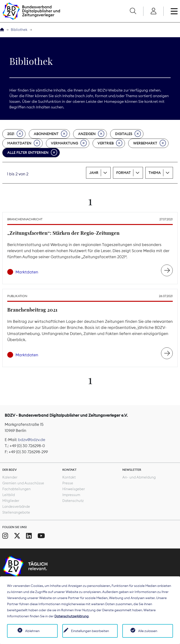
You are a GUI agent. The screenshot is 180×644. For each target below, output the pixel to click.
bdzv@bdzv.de (32, 440)
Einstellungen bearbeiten (90, 631)
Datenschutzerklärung (71, 616)
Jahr (94, 173)
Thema (155, 173)
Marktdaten (24, 143)
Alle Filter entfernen (32, 153)
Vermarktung (69, 143)
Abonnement (51, 134)
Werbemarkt (150, 143)
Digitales (128, 134)
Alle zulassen (148, 631)
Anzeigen (91, 134)
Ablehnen (32, 631)
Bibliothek (19, 30)
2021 (15, 134)
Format (124, 173)
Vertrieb (110, 143)
